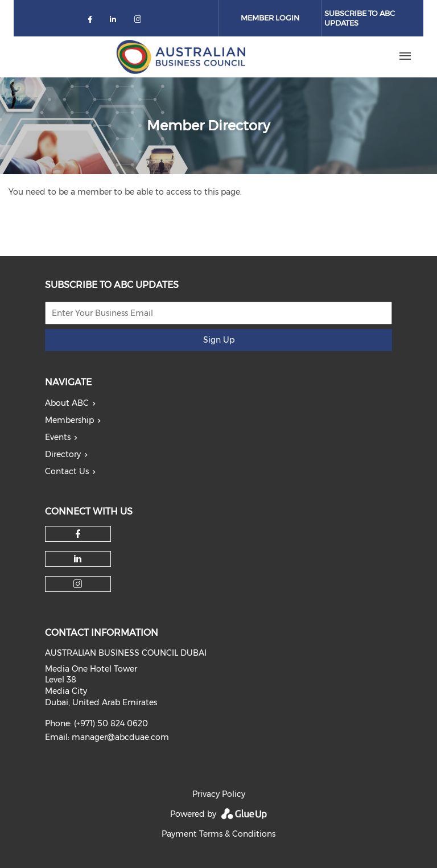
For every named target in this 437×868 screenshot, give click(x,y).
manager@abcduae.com (120, 737)
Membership (69, 420)
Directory (63, 454)
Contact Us (67, 471)
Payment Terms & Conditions (218, 834)
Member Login (270, 18)
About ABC (67, 403)
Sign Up (219, 340)
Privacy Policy (219, 794)
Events (58, 437)
